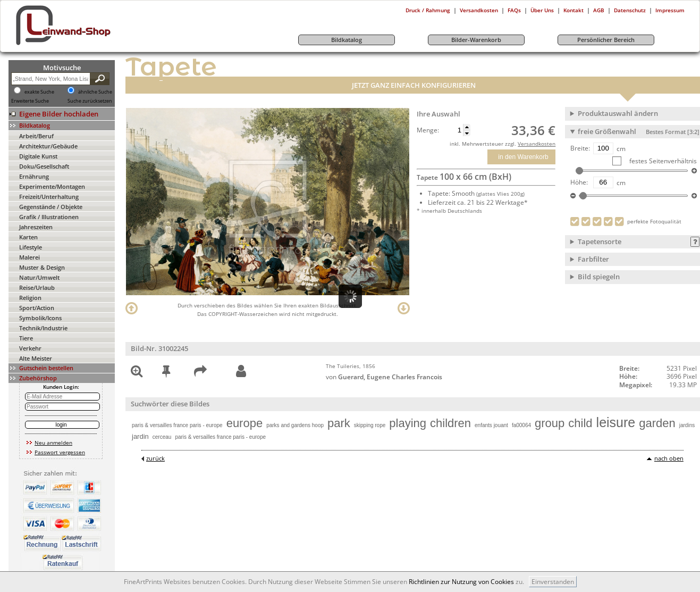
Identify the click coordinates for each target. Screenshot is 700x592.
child (580, 423)
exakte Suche (39, 92)
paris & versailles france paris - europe (177, 425)
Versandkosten (479, 10)
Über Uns (542, 10)
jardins (687, 425)
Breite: (580, 148)
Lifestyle (31, 247)
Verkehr (30, 348)
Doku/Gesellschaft (44, 166)
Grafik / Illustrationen (49, 217)
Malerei (29, 257)
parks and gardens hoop (295, 425)
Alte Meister (36, 358)
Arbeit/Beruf (36, 136)
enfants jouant (491, 425)
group (550, 423)
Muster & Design (42, 267)
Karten (28, 237)
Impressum (670, 10)
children (450, 423)
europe (245, 423)
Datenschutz (630, 10)
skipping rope (370, 425)
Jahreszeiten (36, 227)
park (339, 423)
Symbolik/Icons (40, 318)
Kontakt (574, 10)
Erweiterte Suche (30, 101)
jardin (140, 436)
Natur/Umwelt (39, 277)
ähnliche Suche (95, 92)
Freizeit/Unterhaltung (49, 197)
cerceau (162, 437)
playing (408, 423)
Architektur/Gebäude (48, 146)
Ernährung (34, 176)
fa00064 (521, 425)
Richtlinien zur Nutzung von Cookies (461, 582)
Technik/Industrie (43, 328)
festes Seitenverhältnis (662, 161)
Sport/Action (37, 308)
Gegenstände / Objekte (51, 207)
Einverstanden (553, 582)
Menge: (428, 130)
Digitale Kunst (38, 156)
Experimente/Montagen (52, 186)
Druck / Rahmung (428, 10)
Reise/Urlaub (37, 287)
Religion (30, 298)
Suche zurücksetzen (90, 101)
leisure (616, 422)
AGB (599, 10)
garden (657, 423)
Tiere (26, 338)
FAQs (514, 10)
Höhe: (579, 182)
